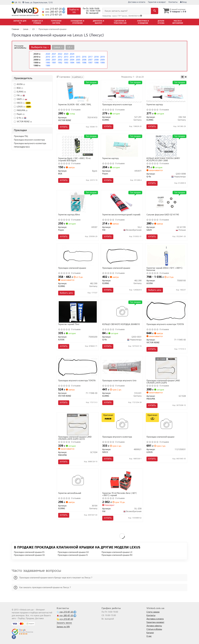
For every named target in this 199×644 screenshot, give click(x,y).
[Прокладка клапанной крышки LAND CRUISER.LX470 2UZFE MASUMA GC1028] (166, 368)
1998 (96, 63)
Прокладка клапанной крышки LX (117, 552)
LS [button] (70, 47)
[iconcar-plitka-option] (182, 77)
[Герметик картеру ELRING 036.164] (166, 92)
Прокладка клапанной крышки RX (117, 555)
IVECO (22, 103)
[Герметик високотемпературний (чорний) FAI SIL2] (122, 202)
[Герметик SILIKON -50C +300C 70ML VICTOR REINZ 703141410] (78, 92)
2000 (48, 60)
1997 (90, 63)
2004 (72, 60)
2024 (72, 54)
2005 (78, 60)
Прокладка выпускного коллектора (30, 143)
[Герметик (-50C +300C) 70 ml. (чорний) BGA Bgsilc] (78, 146)
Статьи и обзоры (154, 629)
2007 (90, 60)
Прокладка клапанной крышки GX (73, 552)
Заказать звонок (64, 623)
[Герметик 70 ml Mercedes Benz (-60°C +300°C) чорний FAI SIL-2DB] (122, 481)
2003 (66, 60)
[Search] (155, 11)
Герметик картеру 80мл (69, 215)
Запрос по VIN (63, 627)
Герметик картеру (155, 105)
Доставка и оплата (137, 2)
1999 (102, 63)
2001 (54, 60)
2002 (60, 60)
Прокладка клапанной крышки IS (73, 555)
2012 (60, 57)
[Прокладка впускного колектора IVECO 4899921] (122, 424)
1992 (60, 63)
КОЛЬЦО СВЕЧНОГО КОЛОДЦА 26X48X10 (121, 324)
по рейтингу (78, 77)
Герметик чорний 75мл (69, 324)
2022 (60, 54)
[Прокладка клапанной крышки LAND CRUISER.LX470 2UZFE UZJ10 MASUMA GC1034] (78, 424)
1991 (54, 63)
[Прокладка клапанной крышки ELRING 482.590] (78, 255)
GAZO (21, 99)
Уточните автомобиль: (20, 47)
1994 (72, 63)
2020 (48, 54)
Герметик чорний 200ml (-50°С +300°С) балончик (164, 269)
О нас (149, 636)
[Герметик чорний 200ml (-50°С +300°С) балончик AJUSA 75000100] (166, 255)
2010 (48, 57)
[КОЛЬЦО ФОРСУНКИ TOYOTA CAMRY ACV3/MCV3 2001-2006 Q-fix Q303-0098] (166, 146)
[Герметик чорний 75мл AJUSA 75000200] (78, 312)
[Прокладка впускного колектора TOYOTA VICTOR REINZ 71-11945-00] (166, 311)
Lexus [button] (58, 47)
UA (14, 3)
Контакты (173, 2)
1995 (78, 63)
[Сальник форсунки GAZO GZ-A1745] (166, 202)
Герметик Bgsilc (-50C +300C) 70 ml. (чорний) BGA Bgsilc (75, 160)
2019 (102, 57)
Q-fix (20, 118)
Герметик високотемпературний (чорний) (121, 215)
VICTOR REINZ (24, 122)
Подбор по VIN (74, 11)
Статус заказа (153, 612)
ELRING (21, 92)
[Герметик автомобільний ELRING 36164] (78, 481)
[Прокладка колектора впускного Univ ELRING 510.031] (122, 367)
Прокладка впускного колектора (117, 105)
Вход (183, 2)
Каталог (150, 633)
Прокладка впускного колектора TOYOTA (165, 324)
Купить (64, 127)
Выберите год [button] (40, 47)
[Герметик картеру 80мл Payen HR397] (78, 202)
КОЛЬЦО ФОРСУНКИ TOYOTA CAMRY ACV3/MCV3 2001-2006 (163, 160)
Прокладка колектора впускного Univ (119, 381)
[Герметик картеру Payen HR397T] (122, 146)
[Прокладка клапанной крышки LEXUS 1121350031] (166, 424)
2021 (54, 54)
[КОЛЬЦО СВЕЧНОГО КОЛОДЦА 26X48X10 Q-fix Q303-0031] (122, 312)
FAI (21, 95)
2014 (72, 57)
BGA (19, 88)
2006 (84, 60)
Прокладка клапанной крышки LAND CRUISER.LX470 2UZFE (163, 382)
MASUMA (21, 110)
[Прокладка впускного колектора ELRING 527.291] (122, 92)
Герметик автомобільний (70, 493)
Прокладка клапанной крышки (72, 268)
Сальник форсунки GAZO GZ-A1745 (163, 215)
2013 (66, 57)
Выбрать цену (66, 293)
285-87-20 (52, 12)
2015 (78, 57)
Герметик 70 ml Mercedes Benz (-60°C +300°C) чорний (120, 494)
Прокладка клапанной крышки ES (29, 552)
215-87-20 (52, 9)
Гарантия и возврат (157, 2)
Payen (19, 114)
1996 (84, 63)
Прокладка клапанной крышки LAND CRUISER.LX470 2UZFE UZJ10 (75, 438)
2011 (54, 57)
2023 (66, 54)
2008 (96, 60)
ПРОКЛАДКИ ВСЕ (22, 147)
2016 (84, 57)
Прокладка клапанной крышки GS (29, 555)
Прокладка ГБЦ (21, 136)
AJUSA (19, 84)
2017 (90, 57)
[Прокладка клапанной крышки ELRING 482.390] (122, 255)
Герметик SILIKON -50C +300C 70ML (75, 105)
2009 (102, 60)
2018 (96, 57)
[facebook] (14, 637)
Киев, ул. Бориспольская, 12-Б (37, 3)
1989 (48, 66)
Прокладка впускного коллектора (29, 140)
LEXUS (23, 107)
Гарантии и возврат (155, 622)
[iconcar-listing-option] (186, 77)
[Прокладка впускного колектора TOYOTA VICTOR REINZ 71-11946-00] (78, 367)
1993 (66, 63)
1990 (48, 63)
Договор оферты (154, 626)
